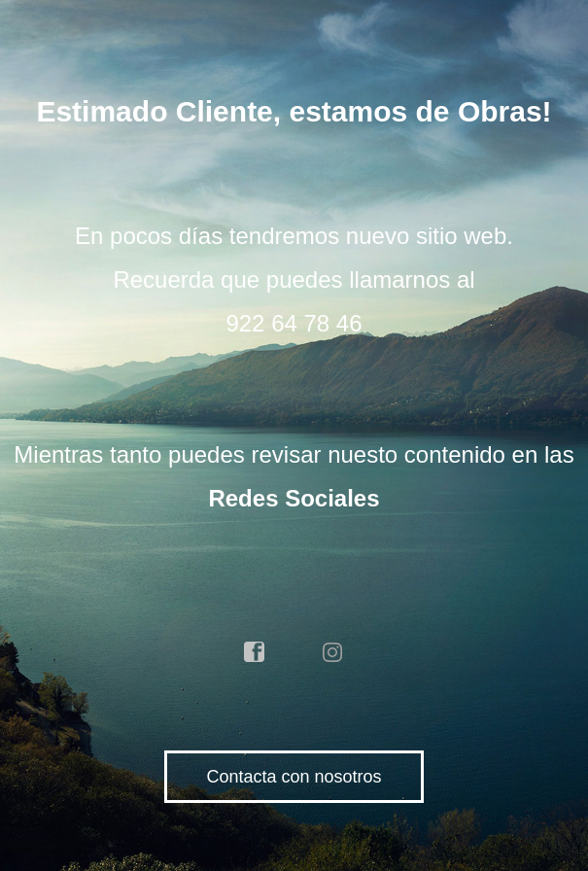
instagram (333, 652)
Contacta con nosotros (294, 777)
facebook (255, 652)
